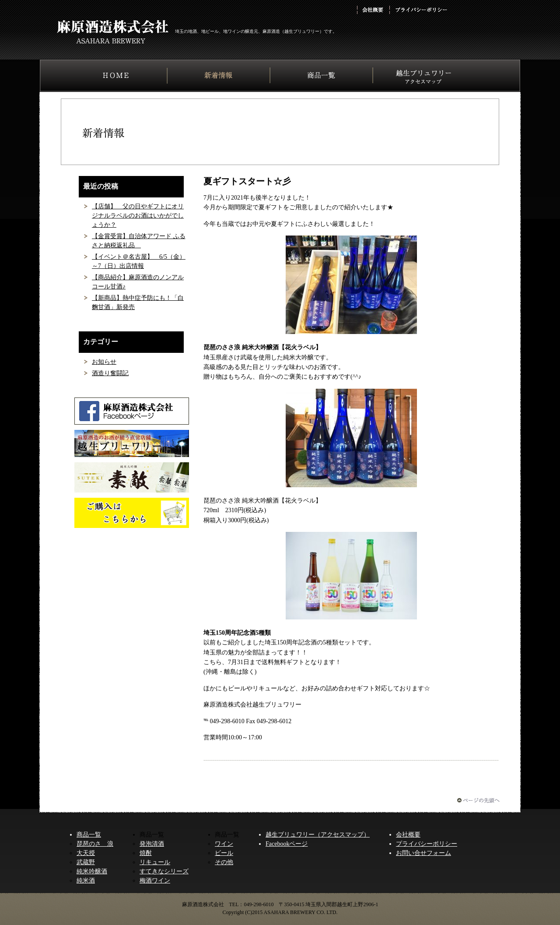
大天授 (86, 853)
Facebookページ (287, 844)
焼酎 (146, 853)
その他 (224, 862)
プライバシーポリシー (421, 10)
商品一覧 (321, 75)
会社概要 (373, 10)
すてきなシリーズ (164, 871)
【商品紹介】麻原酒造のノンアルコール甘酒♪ (138, 282)
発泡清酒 (152, 844)
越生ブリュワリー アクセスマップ (424, 75)
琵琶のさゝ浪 (95, 844)
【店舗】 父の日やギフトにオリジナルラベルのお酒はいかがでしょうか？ (138, 216)
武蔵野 (86, 862)
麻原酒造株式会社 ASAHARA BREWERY (113, 32)
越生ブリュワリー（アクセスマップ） (318, 835)
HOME (116, 75)
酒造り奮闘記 (110, 373)
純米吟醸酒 (92, 871)
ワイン (224, 844)
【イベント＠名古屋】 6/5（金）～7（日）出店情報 (139, 261)
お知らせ (104, 362)
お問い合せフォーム (423, 853)
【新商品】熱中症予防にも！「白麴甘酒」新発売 (138, 302)
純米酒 (86, 881)
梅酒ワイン (155, 881)
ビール (224, 853)
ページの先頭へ (478, 800)
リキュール (155, 862)
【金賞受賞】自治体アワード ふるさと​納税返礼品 (139, 241)
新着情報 (219, 75)
